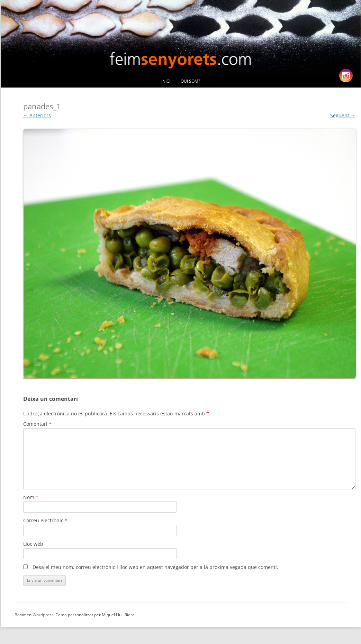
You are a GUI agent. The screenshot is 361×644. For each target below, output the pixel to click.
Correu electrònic (45, 520)
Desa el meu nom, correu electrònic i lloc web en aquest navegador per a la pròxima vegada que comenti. (155, 567)
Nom (31, 497)
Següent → (343, 115)
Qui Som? (190, 81)
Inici (166, 81)
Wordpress (43, 615)
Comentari (37, 424)
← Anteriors (37, 115)
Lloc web (33, 544)
